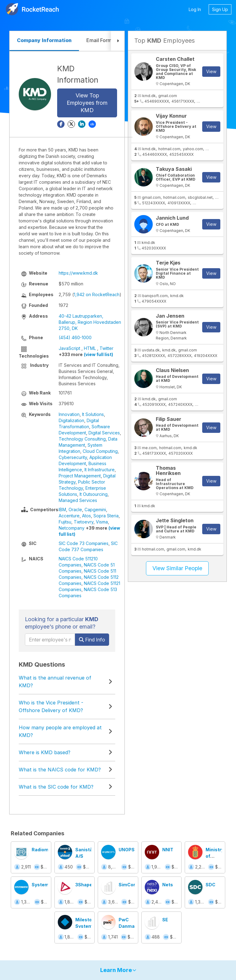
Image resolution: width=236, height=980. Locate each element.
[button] (118, 41)
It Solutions (93, 414)
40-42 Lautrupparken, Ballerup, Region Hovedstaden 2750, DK (90, 322)
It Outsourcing (94, 494)
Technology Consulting (82, 439)
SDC (210, 885)
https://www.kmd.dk (78, 273)
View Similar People (177, 568)
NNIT (168, 850)
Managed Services (78, 500)
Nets (168, 885)
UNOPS (127, 850)
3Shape (84, 885)
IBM (62, 510)
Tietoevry (84, 522)
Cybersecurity (73, 457)
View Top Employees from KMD (87, 103)
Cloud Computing (100, 451)
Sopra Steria (106, 516)
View (211, 71)
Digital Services (104, 433)
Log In (195, 9)
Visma (102, 522)
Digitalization (71, 420)
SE (165, 920)
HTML (90, 348)
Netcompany (72, 528)
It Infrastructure (100, 470)
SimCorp (128, 885)
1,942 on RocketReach (97, 294)
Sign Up (220, 9)
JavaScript (69, 348)
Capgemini (95, 510)
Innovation (69, 414)
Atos (87, 516)
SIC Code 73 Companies (84, 543)
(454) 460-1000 (75, 337)
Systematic (45, 885)
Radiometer (45, 850)
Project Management (80, 476)
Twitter (106, 348)
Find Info (92, 640)
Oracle (75, 510)
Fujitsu (65, 522)
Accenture (69, 516)
